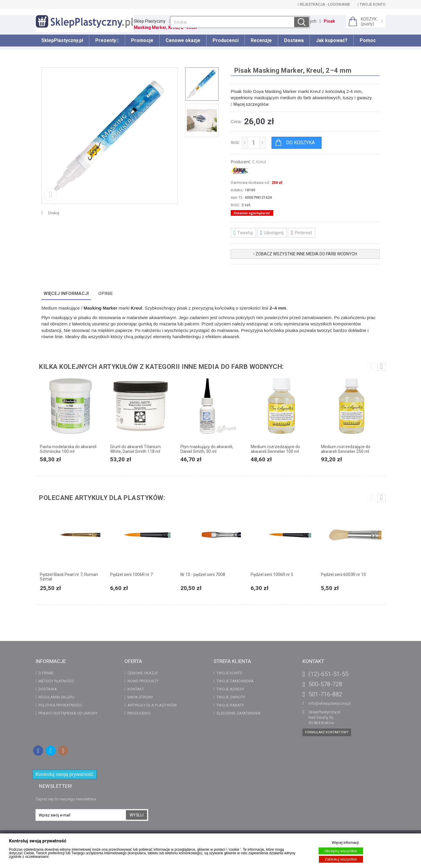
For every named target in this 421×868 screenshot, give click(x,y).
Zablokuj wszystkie (341, 859)
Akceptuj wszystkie (341, 851)
